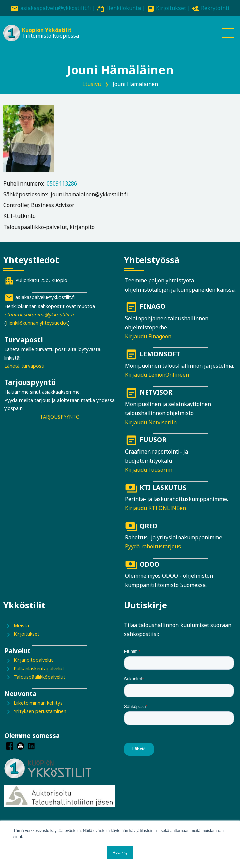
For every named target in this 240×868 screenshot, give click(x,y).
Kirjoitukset (171, 8)
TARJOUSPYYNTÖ (60, 417)
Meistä (21, 625)
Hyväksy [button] (120, 853)
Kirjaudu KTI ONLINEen (155, 508)
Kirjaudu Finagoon (148, 336)
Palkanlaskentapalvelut (39, 669)
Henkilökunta (124, 8)
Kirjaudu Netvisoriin (151, 422)
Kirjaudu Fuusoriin (149, 470)
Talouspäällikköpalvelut (39, 677)
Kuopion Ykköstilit (47, 30)
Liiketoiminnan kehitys (38, 703)
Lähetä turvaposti (24, 366)
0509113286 (62, 183)
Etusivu (92, 84)
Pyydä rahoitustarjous (153, 546)
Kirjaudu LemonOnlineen (157, 375)
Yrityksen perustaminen (40, 711)
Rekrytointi (215, 8)
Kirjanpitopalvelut (33, 660)
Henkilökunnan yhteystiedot (37, 323)
